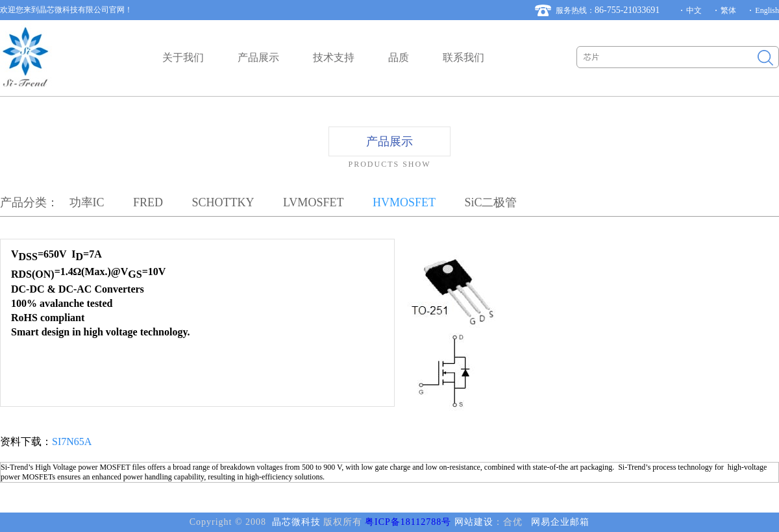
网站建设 (474, 522)
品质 (399, 57)
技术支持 (334, 57)
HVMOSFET (404, 202)
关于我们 (183, 57)
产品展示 (258, 57)
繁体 (728, 10)
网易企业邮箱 (560, 522)
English (767, 10)
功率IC (87, 202)
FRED (148, 202)
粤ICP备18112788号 (408, 522)
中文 (694, 10)
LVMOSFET (313, 202)
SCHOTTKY (223, 202)
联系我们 (464, 57)
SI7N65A (72, 441)
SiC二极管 (490, 202)
